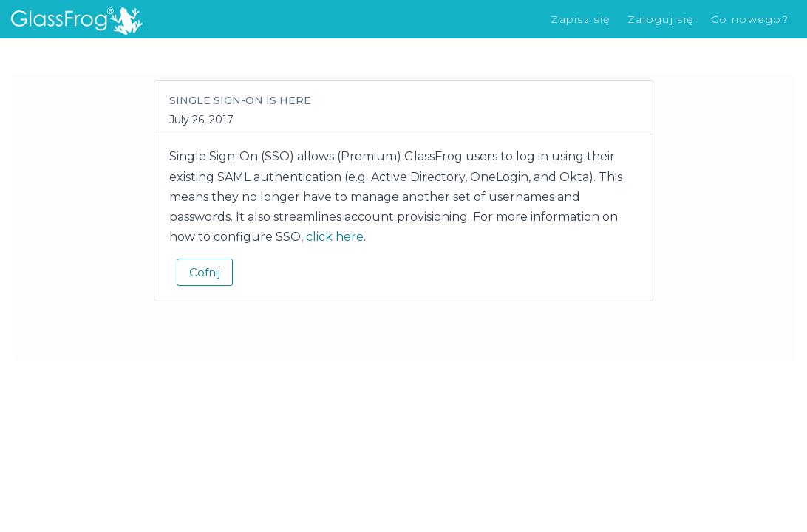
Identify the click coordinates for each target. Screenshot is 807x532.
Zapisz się (580, 19)
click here (335, 237)
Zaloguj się (660, 19)
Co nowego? (750, 19)
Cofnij (205, 272)
